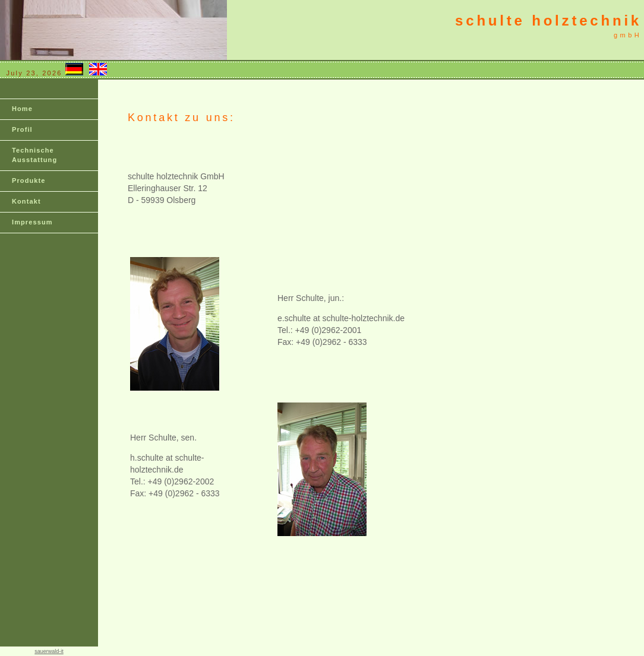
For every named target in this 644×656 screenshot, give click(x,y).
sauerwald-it (49, 651)
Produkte (29, 180)
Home (22, 109)
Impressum (32, 222)
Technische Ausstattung (34, 155)
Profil (22, 129)
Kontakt (26, 201)
